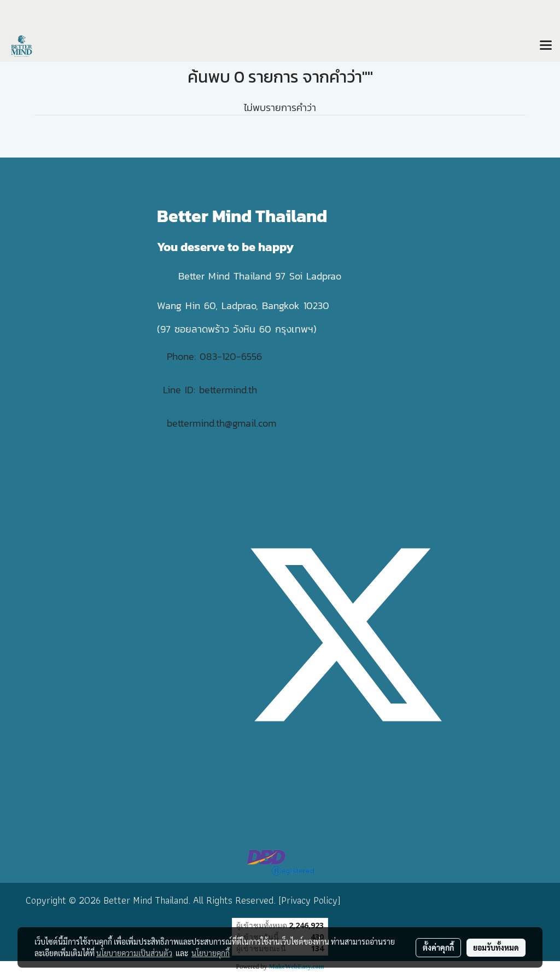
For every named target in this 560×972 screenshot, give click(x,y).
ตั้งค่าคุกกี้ (438, 947)
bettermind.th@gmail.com (221, 423)
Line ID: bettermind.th (210, 390)
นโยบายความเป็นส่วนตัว (134, 953)
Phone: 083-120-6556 (216, 356)
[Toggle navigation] (546, 46)
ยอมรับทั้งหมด (496, 947)
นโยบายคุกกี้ (211, 953)
